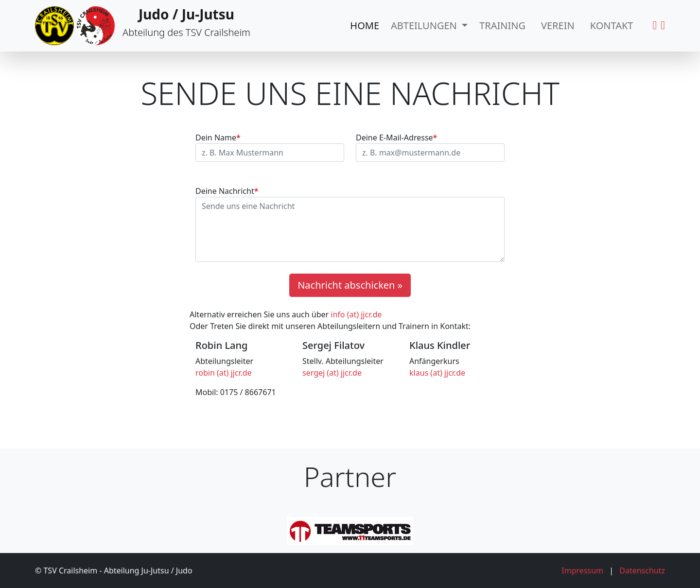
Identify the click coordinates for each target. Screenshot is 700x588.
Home (365, 26)
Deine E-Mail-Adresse (396, 138)
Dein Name (218, 138)
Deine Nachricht (227, 191)
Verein (558, 26)
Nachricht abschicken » (350, 285)
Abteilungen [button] (425, 26)
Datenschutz (642, 571)
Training (502, 26)
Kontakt (612, 26)
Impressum (582, 571)
